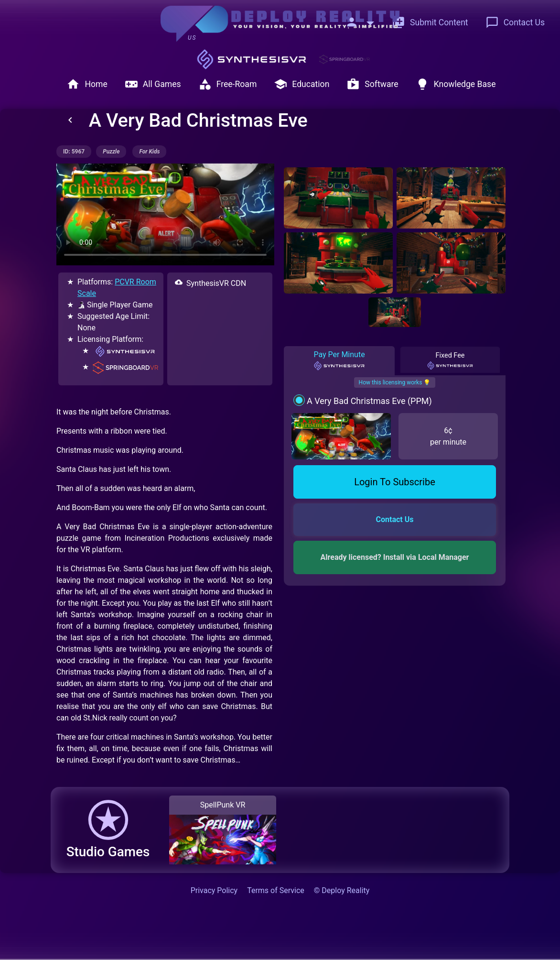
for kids (149, 152)
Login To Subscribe (395, 482)
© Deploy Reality (342, 890)
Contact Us (515, 22)
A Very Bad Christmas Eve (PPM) (369, 401)
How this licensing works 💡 (395, 382)
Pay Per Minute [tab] (339, 360)
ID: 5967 (74, 152)
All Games (153, 84)
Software (372, 84)
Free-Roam (228, 84)
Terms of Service (276, 890)
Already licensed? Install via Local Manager (395, 557)
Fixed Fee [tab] (450, 361)
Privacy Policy (214, 890)
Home (87, 84)
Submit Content (430, 22)
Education (302, 84)
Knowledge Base (456, 84)
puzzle (111, 152)
